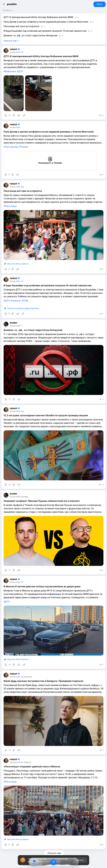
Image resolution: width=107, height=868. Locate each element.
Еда (22, 187)
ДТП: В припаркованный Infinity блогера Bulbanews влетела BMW (38, 17)
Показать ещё (10, 41)
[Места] (73, 862)
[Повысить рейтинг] (6, 115)
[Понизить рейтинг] (14, 115)
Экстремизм (26, 677)
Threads (24, 147)
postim (12, 4)
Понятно (80, 860)
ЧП (22, 52)
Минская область (15, 264)
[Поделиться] (19, 115)
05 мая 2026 (15, 326)
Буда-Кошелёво (32, 308)
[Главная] (34, 862)
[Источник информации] (24, 115)
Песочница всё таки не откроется (21, 26)
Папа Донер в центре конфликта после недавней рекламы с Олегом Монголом (46, 22)
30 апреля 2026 (16, 762)
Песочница (11, 206)
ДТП (21, 71)
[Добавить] (53, 862)
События (27, 762)
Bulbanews (11, 71)
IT (22, 326)
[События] (63, 862)
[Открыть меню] (4, 4)
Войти (99, 4)
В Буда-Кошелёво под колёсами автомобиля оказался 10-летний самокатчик (45, 31)
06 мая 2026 (15, 52)
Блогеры (24, 497)
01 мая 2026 (15, 677)
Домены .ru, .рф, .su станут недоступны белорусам (30, 35)
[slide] (14, 93)
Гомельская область (16, 308)
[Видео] (44, 862)
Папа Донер (11, 147)
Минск (26, 264)
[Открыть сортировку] (9, 10)
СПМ (26, 301)
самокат (16, 301)
